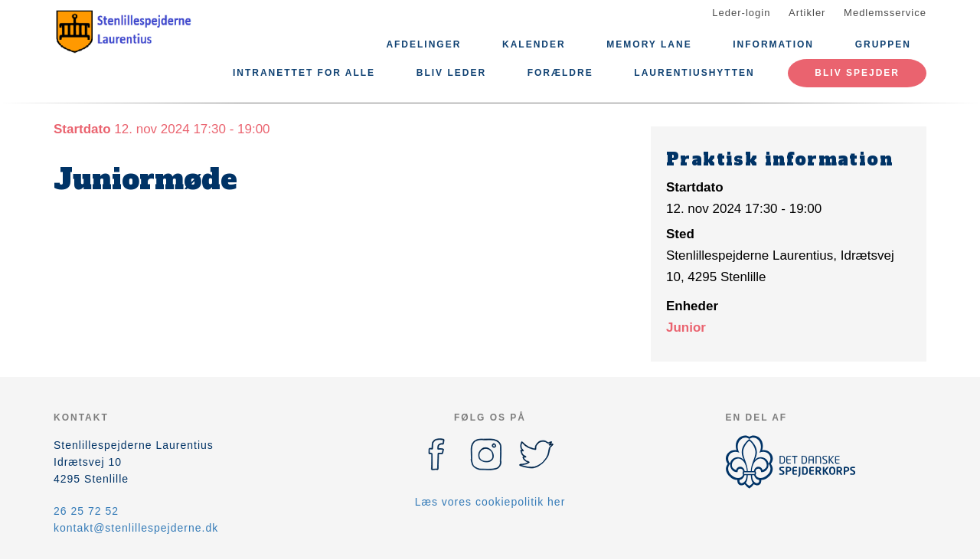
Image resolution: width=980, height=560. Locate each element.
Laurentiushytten (694, 73)
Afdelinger (423, 44)
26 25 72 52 (86, 511)
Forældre (560, 73)
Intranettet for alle (304, 73)
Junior (686, 327)
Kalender (534, 44)
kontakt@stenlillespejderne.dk (136, 528)
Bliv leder (451, 73)
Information (773, 44)
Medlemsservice (885, 13)
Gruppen (883, 44)
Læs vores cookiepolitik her (490, 502)
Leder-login (741, 13)
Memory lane (649, 44)
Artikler (807, 13)
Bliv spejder (857, 73)
